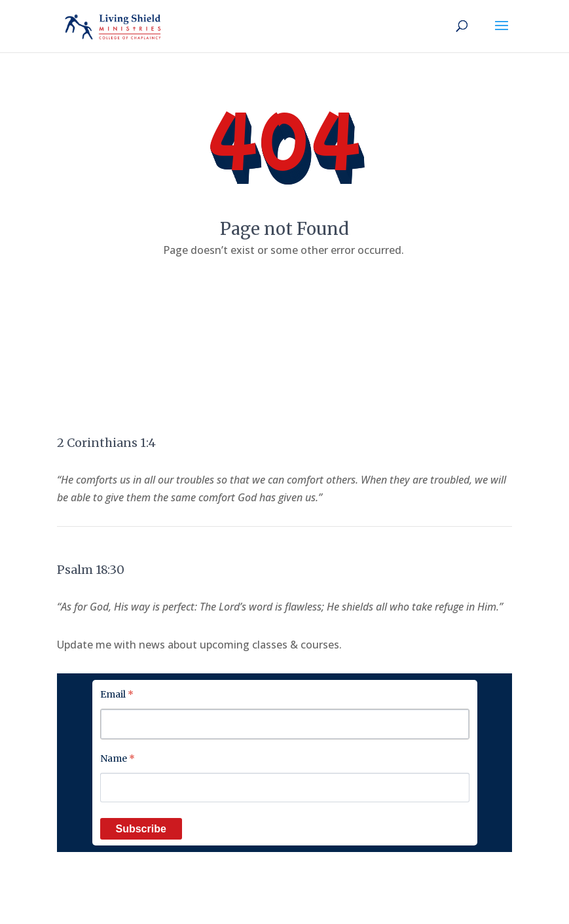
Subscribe (141, 829)
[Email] (285, 724)
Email (117, 694)
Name (118, 758)
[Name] (285, 788)
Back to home (285, 291)
